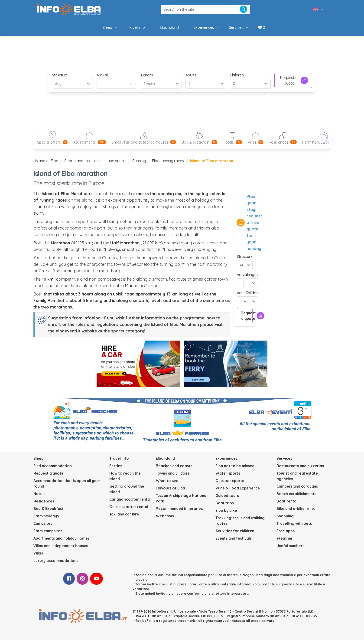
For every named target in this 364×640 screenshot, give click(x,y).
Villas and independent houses (61, 546)
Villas (38, 553)
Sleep (110, 27)
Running (139, 161)
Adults (191, 75)
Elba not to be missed (235, 466)
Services (239, 27)
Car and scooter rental (130, 499)
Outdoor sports (230, 481)
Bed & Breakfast (49, 509)
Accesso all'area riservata (253, 621)
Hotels (39, 494)
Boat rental (287, 501)
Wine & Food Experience (238, 488)
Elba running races (168, 161)
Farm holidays (46, 516)
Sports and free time (82, 161)
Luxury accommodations (56, 561)
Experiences (207, 27)
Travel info (139, 27)
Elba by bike (226, 510)
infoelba (140, 621)
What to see (167, 481)
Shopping (285, 516)
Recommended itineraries (179, 509)
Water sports (228, 473)
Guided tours (227, 496)
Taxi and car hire (124, 514)
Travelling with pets (294, 523)
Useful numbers (290, 546)
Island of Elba (47, 161)
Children (237, 75)
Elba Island (172, 27)
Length (147, 75)
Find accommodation (53, 466)
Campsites (43, 523)
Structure (60, 75)
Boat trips (225, 503)
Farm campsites (48, 531)
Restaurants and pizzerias (300, 466)
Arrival (102, 75)
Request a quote (294, 80)
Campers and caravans (297, 486)
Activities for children (235, 531)
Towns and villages (173, 473)
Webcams (165, 516)
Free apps (286, 531)
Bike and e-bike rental (296, 509)
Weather (285, 538)
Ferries (116, 466)
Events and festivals (234, 538)
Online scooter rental (129, 507)
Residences (44, 501)
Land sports (116, 161)
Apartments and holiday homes (62, 538)
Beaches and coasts (174, 466)
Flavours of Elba (170, 488)
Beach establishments (296, 494)
